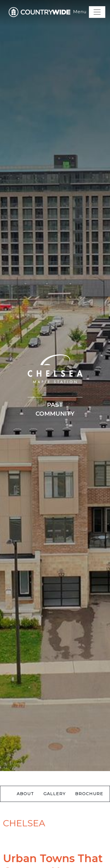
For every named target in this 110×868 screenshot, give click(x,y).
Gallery (55, 794)
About (25, 794)
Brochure (89, 794)
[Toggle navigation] (97, 12)
